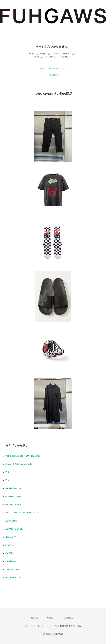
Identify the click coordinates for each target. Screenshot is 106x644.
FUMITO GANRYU (15, 497)
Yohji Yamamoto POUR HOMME (23, 456)
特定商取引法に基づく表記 (68, 626)
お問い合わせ (53, 75)
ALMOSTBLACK (14, 529)
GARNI (9, 553)
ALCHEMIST (12, 521)
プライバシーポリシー (35, 626)
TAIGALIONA (12, 569)
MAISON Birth (13, 578)
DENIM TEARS (13, 505)
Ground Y (11, 537)
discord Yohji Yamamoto (19, 464)
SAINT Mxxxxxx (14, 488)
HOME (34, 618)
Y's (7, 480)
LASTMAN (11, 561)
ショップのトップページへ (53, 68)
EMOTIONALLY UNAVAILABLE (22, 513)
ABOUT (51, 618)
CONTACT (69, 618)
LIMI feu (10, 545)
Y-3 (7, 472)
